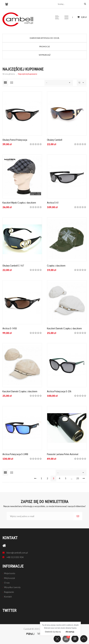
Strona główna (9, 74)
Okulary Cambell (55, 140)
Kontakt (8, 597)
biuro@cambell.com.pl (17, 553)
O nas (7, 583)
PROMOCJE (45, 46)
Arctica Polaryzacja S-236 (59, 391)
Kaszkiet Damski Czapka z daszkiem (64, 328)
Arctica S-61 (53, 203)
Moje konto (10, 573)
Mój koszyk (10, 578)
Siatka (5, 83)
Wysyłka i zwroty (12, 587)
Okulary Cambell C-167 (13, 266)
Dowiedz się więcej (53, 632)
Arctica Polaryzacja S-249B (15, 454)
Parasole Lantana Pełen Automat (63, 454)
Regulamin (9, 592)
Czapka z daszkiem (56, 266)
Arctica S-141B (10, 328)
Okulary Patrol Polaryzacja (15, 140)
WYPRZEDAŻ (45, 55)
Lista (12, 83)
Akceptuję (70, 632)
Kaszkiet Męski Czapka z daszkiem (19, 203)
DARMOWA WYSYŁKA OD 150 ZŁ (45, 38)
